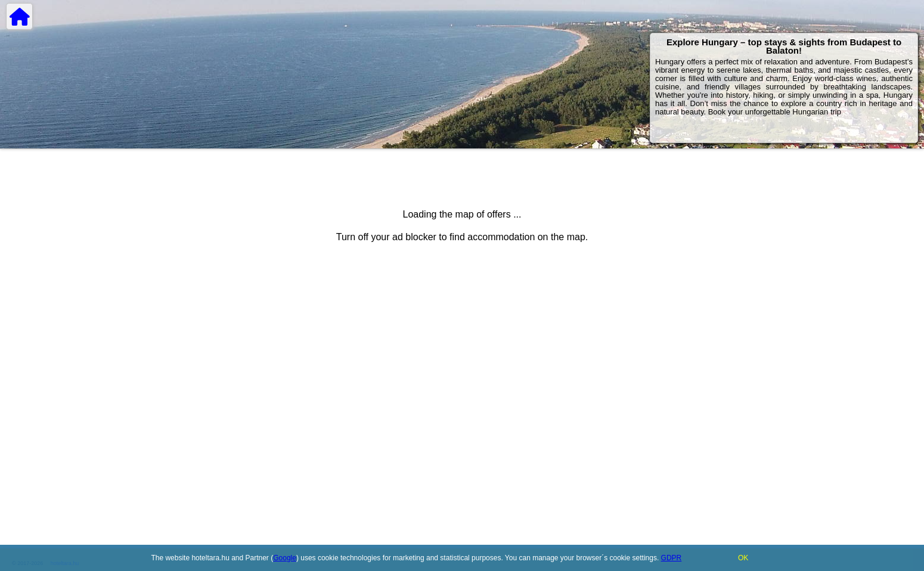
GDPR (672, 558)
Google (285, 558)
